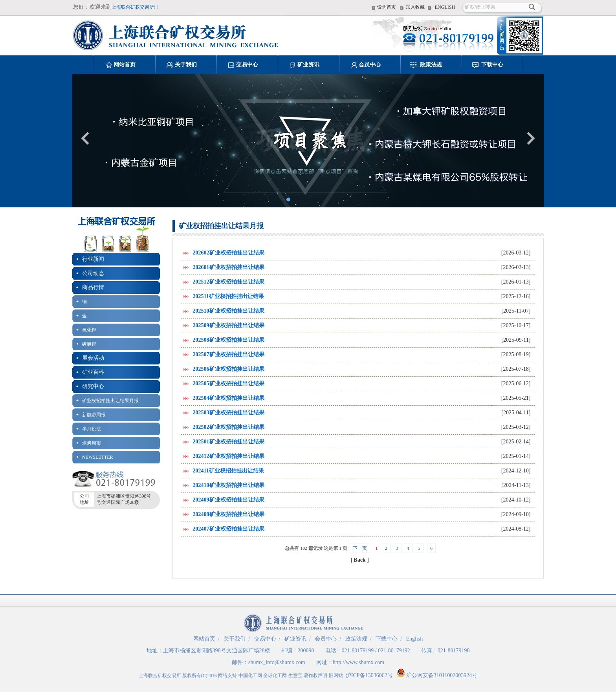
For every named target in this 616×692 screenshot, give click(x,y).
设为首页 (387, 7)
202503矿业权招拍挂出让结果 (229, 413)
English (414, 639)
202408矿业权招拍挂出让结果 (229, 514)
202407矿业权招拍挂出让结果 (229, 529)
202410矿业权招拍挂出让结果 (229, 485)
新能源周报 (94, 415)
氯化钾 (89, 330)
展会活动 (93, 358)
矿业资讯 (308, 65)
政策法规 (431, 65)
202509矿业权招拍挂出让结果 (229, 325)
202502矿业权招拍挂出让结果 (229, 427)
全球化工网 (275, 676)
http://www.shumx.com (358, 662)
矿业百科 (93, 372)
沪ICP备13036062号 (369, 675)
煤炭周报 (92, 443)
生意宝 (295, 676)
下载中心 (492, 65)
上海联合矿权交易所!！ (136, 7)
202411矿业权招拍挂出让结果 (228, 471)
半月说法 (92, 429)
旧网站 (336, 676)
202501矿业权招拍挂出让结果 (229, 442)
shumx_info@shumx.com (277, 662)
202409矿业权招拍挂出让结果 (229, 500)
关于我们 (186, 65)
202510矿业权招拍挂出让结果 (229, 311)
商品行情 (93, 287)
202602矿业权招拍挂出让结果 (229, 253)
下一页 (360, 548)
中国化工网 (250, 676)
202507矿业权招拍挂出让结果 (229, 354)
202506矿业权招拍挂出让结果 (229, 369)
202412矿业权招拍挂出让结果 (229, 456)
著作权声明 (315, 676)
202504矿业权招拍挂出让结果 (229, 398)
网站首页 (125, 65)
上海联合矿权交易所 (160, 676)
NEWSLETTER (98, 457)
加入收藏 (415, 7)
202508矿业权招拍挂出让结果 (229, 340)
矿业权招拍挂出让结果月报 (110, 401)
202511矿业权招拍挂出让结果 (228, 296)
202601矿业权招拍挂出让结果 (229, 267)
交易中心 (247, 65)
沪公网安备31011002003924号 (437, 675)
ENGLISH (445, 7)
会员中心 (370, 65)
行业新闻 (93, 259)
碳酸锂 (89, 344)
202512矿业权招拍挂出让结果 (229, 282)
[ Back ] (360, 560)
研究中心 (93, 386)
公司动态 (93, 273)
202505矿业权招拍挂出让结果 (229, 384)
